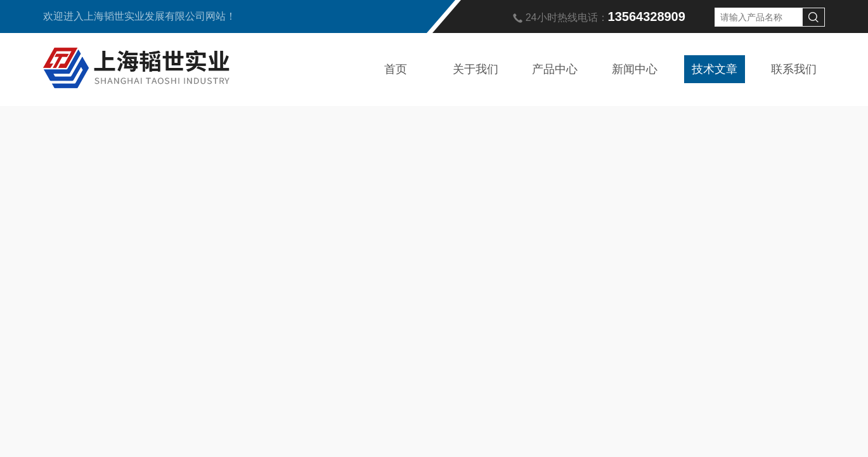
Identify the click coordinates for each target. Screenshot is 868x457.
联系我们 (794, 69)
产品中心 (555, 69)
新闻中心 (635, 69)
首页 (396, 69)
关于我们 (476, 69)
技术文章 (715, 69)
